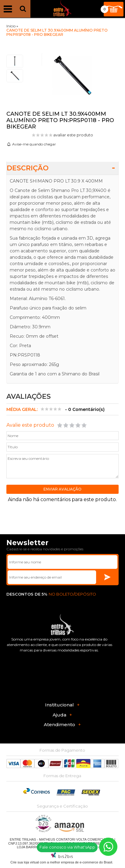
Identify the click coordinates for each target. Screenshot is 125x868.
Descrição (28, 168)
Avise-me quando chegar (34, 144)
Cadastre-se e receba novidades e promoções (45, 549)
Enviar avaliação (62, 489)
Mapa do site (99, 847)
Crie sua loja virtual (25, 862)
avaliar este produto (73, 135)
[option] (15, 61)
